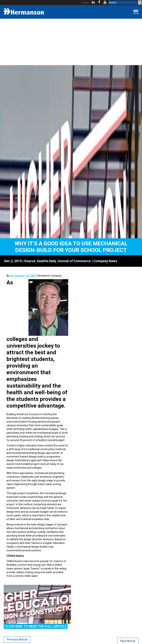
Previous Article (17, 639)
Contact (86, 3)
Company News (105, 261)
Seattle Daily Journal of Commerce (64, 261)
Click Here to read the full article (36, 626)
